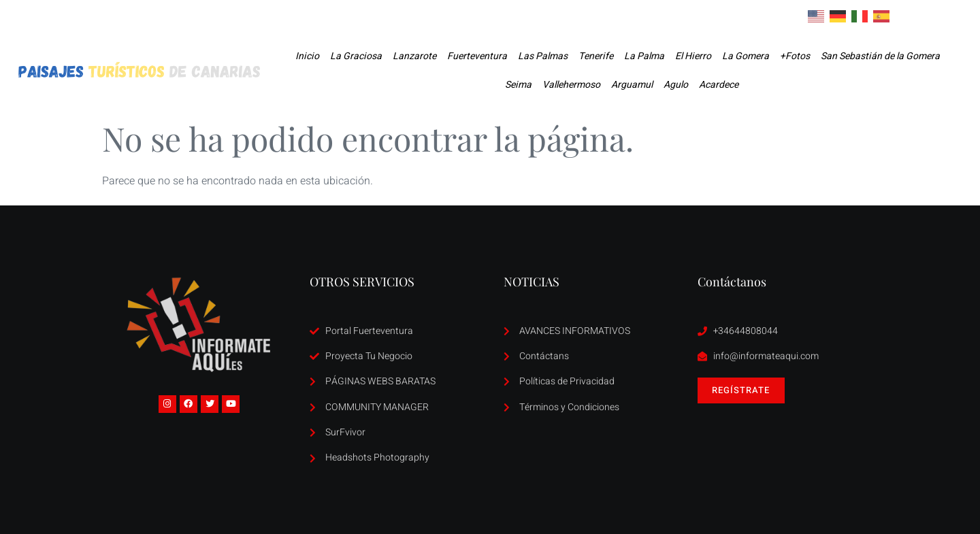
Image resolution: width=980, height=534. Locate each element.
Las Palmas (543, 56)
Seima (518, 85)
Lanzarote (414, 56)
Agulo (676, 85)
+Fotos (795, 56)
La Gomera (746, 56)
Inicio (307, 56)
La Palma (644, 56)
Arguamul (632, 85)
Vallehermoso (571, 85)
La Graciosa (356, 56)
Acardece (719, 85)
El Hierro (693, 56)
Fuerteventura (477, 56)
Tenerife (596, 56)
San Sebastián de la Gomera (880, 56)
